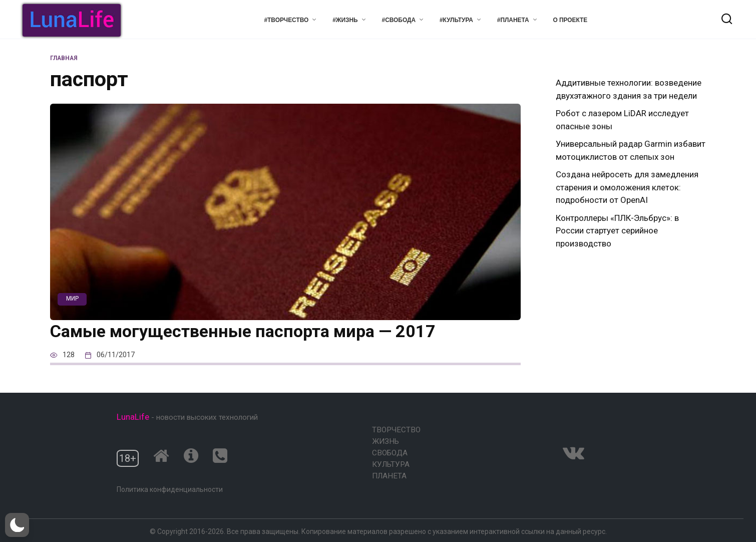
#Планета (513, 20)
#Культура (456, 20)
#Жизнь (345, 20)
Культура (391, 464)
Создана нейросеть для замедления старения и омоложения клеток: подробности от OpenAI (627, 187)
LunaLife (133, 417)
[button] (17, 525)
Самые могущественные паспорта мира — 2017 (243, 331)
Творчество (396, 430)
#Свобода (399, 20)
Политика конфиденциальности (170, 489)
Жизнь (386, 441)
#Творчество (286, 20)
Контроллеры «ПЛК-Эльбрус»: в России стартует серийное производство (617, 231)
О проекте (571, 20)
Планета (389, 476)
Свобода (390, 453)
